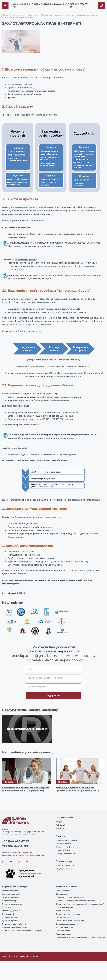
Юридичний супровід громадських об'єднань (75, 901)
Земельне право (63, 911)
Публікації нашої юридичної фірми (55, 15)
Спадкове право (63, 931)
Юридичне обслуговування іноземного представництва (80, 937)
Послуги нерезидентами (66, 854)
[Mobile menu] (5, 6)
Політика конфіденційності (14, 924)
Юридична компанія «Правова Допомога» (20, 15)
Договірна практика (64, 907)
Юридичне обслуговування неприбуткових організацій (80, 904)
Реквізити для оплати (65, 866)
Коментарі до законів (11, 911)
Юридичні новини (10, 917)
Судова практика (63, 917)
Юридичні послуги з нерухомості (70, 897)
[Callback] (102, 6)
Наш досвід (7, 907)
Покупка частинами (64, 869)
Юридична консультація (66, 840)
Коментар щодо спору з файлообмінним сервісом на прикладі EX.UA (43, 534)
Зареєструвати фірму (65, 847)
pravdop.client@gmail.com (21, 852)
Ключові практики (10, 891)
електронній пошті (79, 580)
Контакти (60, 828)
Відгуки (59, 822)
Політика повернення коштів (15, 927)
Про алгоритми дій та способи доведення (29, 527)
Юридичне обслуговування (68, 914)
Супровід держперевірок (67, 924)
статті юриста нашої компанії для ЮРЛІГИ (70, 366)
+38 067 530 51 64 (15, 846)
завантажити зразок (20, 227)
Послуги (9, 710)
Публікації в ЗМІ (9, 914)
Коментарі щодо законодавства (85, 15)
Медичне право (62, 891)
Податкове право (63, 934)
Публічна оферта (9, 921)
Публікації (60, 825)
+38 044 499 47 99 (39, 660)
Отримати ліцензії (63, 844)
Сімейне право (62, 894)
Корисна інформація (11, 894)
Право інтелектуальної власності (70, 921)
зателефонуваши (11, 584)
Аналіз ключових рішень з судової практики (30, 530)
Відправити (53, 696)
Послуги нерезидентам (12, 904)
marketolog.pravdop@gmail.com (30, 855)
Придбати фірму (63, 850)
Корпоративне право (65, 927)
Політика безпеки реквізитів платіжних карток (22, 931)
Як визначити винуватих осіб (23, 524)
